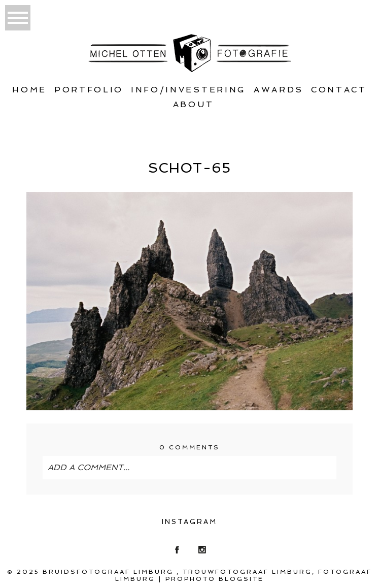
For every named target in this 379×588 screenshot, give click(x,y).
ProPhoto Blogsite (215, 579)
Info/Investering (188, 90)
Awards (279, 90)
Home (29, 90)
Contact (339, 90)
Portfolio (89, 90)
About (193, 104)
